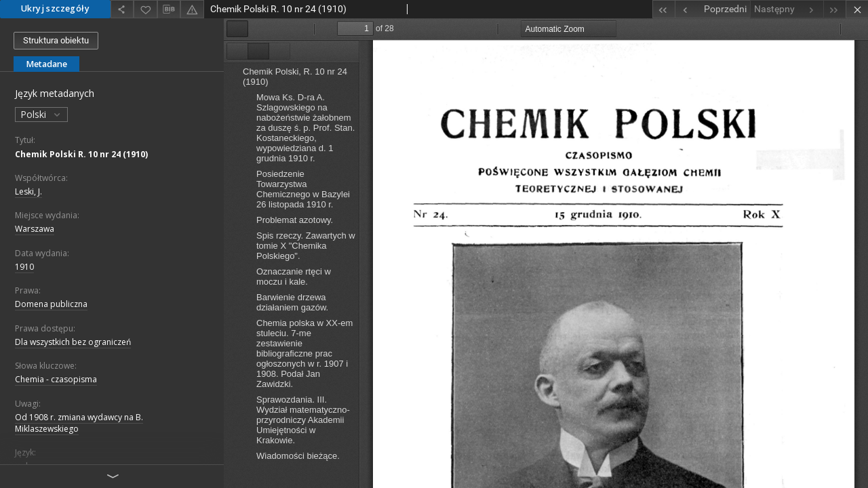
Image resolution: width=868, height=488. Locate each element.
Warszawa (35, 229)
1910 (24, 267)
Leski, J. (28, 191)
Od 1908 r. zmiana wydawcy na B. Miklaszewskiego (79, 423)
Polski (41, 114)
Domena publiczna (51, 304)
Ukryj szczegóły (55, 8)
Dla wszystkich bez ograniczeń (73, 342)
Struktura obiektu (56, 40)
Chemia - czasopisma (56, 379)
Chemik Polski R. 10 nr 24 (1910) (81, 154)
